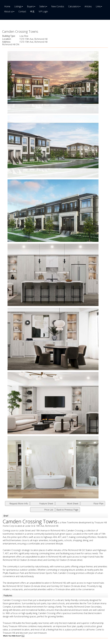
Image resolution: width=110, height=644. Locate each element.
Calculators (74, 6)
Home (7, 6)
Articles (88, 6)
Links (98, 6)
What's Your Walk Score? (14, 636)
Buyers (30, 6)
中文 (32, 11)
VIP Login (43, 11)
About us (9, 11)
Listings (18, 6)
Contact (22, 11)
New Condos (58, 6)
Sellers (43, 6)
